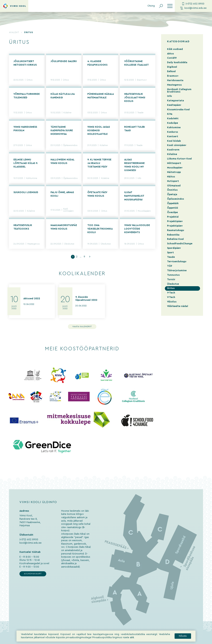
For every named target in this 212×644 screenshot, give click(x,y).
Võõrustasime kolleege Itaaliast (136, 63)
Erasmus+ (142, 80)
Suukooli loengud (26, 192)
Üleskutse (69, 244)
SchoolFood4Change (180, 244)
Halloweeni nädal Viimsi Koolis (62, 161)
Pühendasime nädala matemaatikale (100, 96)
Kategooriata (176, 101)
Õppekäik (173, 203)
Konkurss (173, 132)
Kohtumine (32, 178)
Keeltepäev (174, 105)
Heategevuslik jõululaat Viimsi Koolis (135, 98)
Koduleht (173, 119)
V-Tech (171, 293)
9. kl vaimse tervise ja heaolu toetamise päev (99, 163)
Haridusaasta (175, 80)
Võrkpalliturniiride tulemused (27, 96)
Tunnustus (173, 275)
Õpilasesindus (70, 145)
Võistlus (172, 302)
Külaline (67, 113)
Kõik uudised (175, 49)
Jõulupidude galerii (64, 61)
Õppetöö (173, 208)
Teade (140, 113)
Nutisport (173, 181)
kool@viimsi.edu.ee (193, 8)
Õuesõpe (172, 212)
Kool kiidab (174, 141)
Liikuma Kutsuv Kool (179, 159)
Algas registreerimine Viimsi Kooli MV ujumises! (134, 165)
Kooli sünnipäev (68, 210)
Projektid (173, 217)
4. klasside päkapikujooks (97, 63)
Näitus (171, 177)
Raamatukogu (176, 230)
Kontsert (173, 136)
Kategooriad (178, 42)
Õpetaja (172, 194)
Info (139, 178)
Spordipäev (174, 248)
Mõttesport (174, 163)
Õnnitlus (172, 190)
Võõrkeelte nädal (178, 306)
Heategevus (33, 244)
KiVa (170, 114)
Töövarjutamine (177, 270)
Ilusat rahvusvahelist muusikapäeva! (134, 196)
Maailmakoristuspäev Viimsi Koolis (64, 227)
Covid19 (172, 58)
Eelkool (171, 71)
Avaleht (14, 32)
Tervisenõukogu (177, 262)
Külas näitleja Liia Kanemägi (62, 96)
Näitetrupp (174, 172)
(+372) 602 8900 (193, 4)
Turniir (171, 279)
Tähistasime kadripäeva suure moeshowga (62, 130)
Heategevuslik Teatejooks (23, 227)
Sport (170, 253)
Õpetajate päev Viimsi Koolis (97, 194)
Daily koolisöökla (177, 62)
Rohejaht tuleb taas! (134, 129)
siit (132, 639)
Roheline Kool (175, 239)
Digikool (172, 67)
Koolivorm (173, 150)
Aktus (170, 54)
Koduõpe (173, 123)
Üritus (30, 80)
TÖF (170, 266)
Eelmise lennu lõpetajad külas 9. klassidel (26, 163)
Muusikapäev (144, 211)
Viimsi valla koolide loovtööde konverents (137, 229)
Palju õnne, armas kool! (62, 194)
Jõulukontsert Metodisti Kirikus (25, 63)
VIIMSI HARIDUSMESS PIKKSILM (25, 129)
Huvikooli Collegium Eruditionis (179, 91)
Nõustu (183, 637)
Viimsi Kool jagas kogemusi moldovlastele (99, 130)
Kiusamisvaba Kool (178, 110)
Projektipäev (175, 221)
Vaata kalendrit (82, 327)
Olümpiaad (174, 186)
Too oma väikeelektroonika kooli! (100, 229)
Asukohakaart (33, 574)
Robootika (173, 235)
